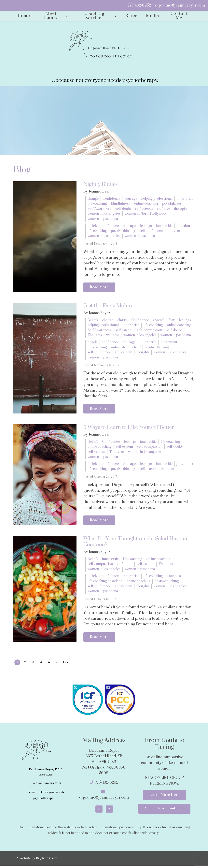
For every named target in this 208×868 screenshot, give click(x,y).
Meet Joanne (51, 16)
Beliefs (93, 321)
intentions (184, 226)
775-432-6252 (139, 5)
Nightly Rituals (101, 184)
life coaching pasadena (105, 583)
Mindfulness (120, 204)
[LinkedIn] (109, 811)
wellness (113, 336)
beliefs (93, 226)
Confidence (111, 199)
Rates (132, 16)
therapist (181, 209)
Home (24, 16)
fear (172, 321)
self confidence (151, 231)
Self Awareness (99, 209)
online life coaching (126, 348)
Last (68, 664)
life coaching (97, 204)
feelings (146, 226)
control (159, 321)
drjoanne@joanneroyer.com (180, 5)
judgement (169, 343)
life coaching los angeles (162, 577)
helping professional (157, 199)
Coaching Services (95, 16)
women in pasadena (103, 219)
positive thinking (123, 231)
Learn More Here (165, 797)
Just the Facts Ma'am (108, 306)
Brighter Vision (47, 861)
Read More (100, 287)
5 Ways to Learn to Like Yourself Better (129, 428)
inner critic (185, 199)
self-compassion (149, 331)
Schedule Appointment (165, 811)
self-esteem (144, 209)
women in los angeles (104, 214)
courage (131, 199)
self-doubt (123, 209)
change (93, 199)
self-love (163, 209)
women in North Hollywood (146, 214)
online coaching (146, 204)
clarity (122, 321)
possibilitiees (172, 204)
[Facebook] (99, 811)
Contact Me (179, 16)
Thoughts (95, 336)
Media (153, 16)
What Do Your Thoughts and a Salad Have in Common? (135, 543)
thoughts (173, 231)
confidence (110, 226)
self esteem (124, 331)
